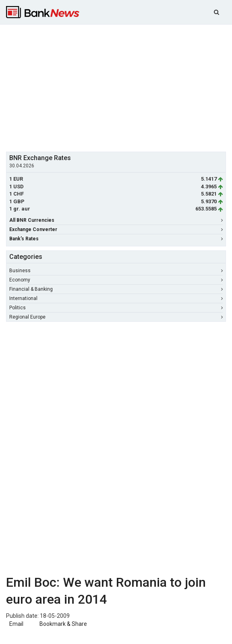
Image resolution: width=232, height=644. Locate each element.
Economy (116, 280)
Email (16, 624)
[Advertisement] (119, 87)
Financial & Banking (116, 289)
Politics (116, 308)
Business (116, 271)
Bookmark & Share (63, 624)
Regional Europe (116, 317)
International (116, 298)
